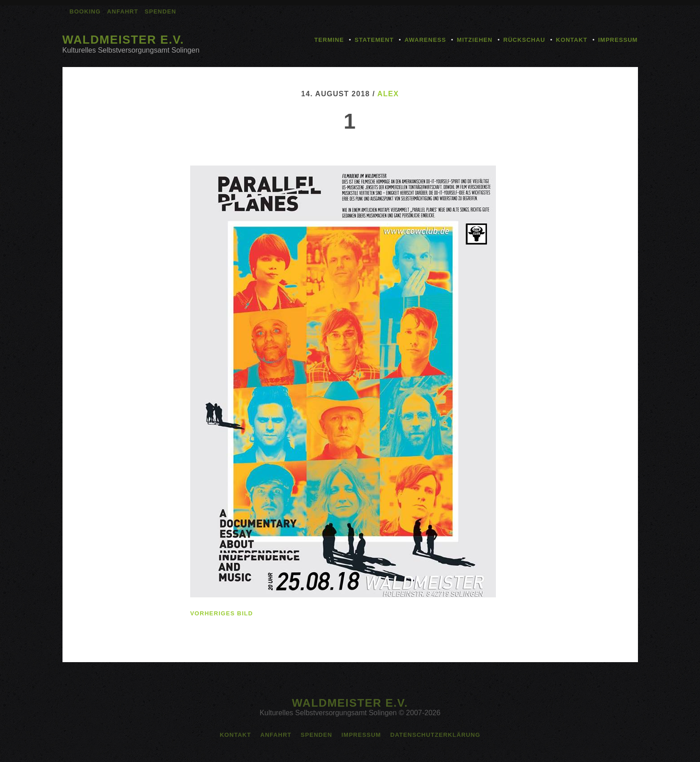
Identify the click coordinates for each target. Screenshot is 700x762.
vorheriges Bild (222, 613)
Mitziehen (475, 40)
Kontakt (572, 40)
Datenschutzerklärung (435, 735)
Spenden (161, 11)
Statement (374, 40)
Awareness (425, 40)
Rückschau (524, 40)
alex (388, 94)
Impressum (618, 40)
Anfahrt (123, 11)
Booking (85, 11)
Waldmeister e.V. (123, 40)
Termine (329, 40)
